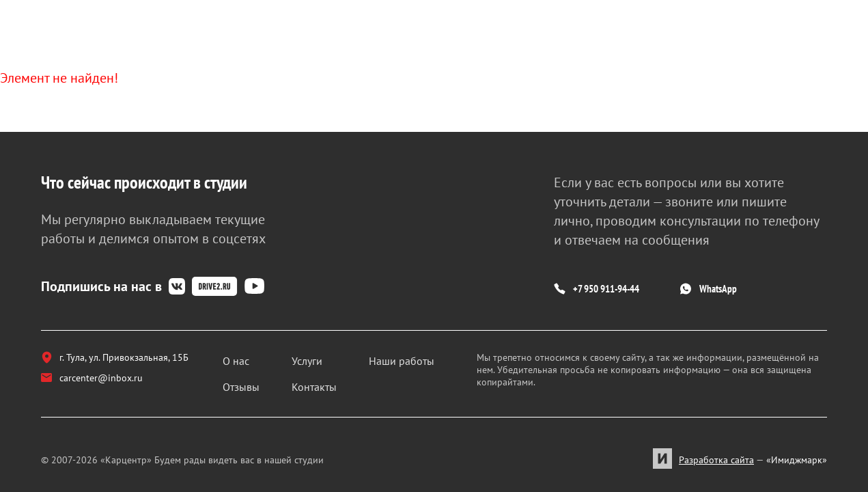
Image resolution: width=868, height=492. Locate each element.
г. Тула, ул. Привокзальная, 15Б (125, 358)
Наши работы (410, 359)
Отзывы (262, 385)
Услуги (322, 359)
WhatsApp (779, 283)
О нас (257, 359)
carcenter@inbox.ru (99, 388)
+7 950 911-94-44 (624, 283)
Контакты (329, 385)
